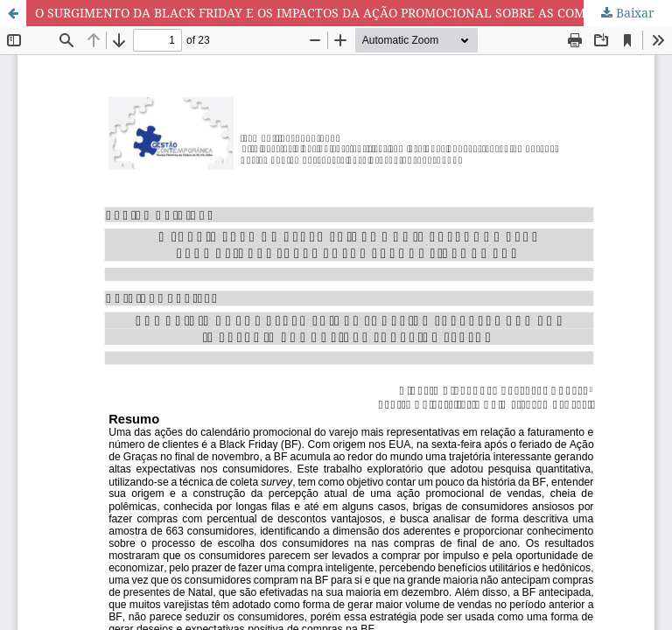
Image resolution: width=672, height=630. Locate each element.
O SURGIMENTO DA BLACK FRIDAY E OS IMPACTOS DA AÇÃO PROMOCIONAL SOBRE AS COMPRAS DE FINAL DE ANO (353, 13)
